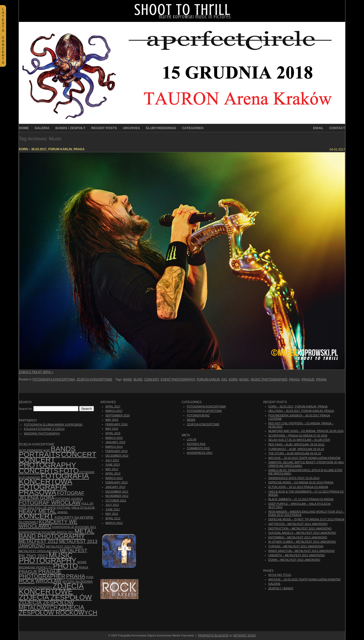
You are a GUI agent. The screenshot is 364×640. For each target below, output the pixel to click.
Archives (131, 128)
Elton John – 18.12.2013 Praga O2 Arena (298, 487)
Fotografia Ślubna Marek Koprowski (53, 425)
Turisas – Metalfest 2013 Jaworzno (296, 546)
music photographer (269, 379)
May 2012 (112, 514)
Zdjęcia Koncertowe (94, 379)
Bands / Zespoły (71, 128)
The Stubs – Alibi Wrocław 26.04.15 (295, 453)
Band (128, 379)
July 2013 (112, 460)
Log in (192, 439)
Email (318, 128)
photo (66, 566)
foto (69, 471)
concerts (39, 471)
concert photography (47, 462)
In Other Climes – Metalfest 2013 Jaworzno (302, 542)
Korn (233, 379)
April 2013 (113, 473)
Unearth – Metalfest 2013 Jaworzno (297, 555)
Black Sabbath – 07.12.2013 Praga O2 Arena (301, 499)
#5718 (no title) (280, 575)
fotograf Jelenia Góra (52, 495)
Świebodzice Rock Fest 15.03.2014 (294, 478)
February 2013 (116, 482)
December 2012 (117, 492)
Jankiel (62, 512)
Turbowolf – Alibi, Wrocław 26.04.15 (296, 449)
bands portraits (47, 451)
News (191, 420)
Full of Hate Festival (53, 508)
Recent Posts (104, 128)
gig (224, 379)
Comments (198, 448)
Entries (196, 444)
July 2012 (112, 505)
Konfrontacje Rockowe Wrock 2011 (46, 532)
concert (152, 379)
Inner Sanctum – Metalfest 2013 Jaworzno (302, 551)
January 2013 (115, 487)
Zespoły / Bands (281, 588)
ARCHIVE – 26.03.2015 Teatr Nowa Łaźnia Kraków (304, 458)
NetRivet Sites (244, 635)
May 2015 (112, 429)
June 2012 (113, 509)
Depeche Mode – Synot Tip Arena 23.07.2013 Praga (306, 519)
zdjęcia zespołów (55, 597)
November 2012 (117, 496)
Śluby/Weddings (161, 128)
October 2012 (116, 500)
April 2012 (113, 518)
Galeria (42, 128)
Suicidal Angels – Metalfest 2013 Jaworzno (302, 533)
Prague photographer (42, 574)
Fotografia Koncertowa (54, 379)
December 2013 (117, 456)
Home (24, 128)
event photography (178, 379)
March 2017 (114, 411)
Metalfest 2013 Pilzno (64, 547)
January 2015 (115, 442)
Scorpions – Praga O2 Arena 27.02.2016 (298, 435)
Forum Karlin (208, 379)
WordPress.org (200, 453)
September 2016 (117, 415)
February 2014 (116, 451)
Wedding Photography (42, 433)
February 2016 (116, 424)
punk (90, 577)
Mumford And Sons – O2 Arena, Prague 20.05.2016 (306, 431)
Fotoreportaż (198, 415)
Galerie (274, 584)
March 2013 (114, 478)
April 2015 (113, 433)
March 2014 (114, 447)
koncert (36, 516)
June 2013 (113, 465)
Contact (337, 128)
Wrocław (48, 581)
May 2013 (112, 469)
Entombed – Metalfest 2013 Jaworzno (298, 537)
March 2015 (114, 438)
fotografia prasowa (43, 490)
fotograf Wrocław (50, 503)
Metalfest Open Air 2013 (39, 551)
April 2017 (113, 406)
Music (244, 379)
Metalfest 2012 (39, 541)
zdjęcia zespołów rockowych (58, 610)
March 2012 (114, 523)
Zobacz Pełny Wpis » (36, 372)
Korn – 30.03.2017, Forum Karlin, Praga (52, 149)
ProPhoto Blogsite (213, 635)
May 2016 (112, 420)
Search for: (26, 409)
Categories (193, 128)
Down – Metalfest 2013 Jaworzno (294, 560)
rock (27, 581)
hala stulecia (83, 508)
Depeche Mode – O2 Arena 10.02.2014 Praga (301, 482)
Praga (295, 379)
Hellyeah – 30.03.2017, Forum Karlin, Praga (301, 411)
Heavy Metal (38, 511)
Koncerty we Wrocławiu (48, 524)
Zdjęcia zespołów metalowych (46, 605)
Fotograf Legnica (69, 499)
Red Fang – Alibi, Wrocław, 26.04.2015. (297, 444)
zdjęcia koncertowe (51, 589)
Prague (308, 379)
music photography (48, 558)
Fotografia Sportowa (204, 411)
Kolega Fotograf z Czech (44, 429)
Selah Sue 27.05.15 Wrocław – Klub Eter (299, 440)
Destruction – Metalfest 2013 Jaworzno (300, 528)
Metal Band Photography (57, 534)
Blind (138, 379)
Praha (321, 379)
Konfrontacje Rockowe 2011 (74, 527)
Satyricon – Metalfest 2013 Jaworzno (298, 524)
